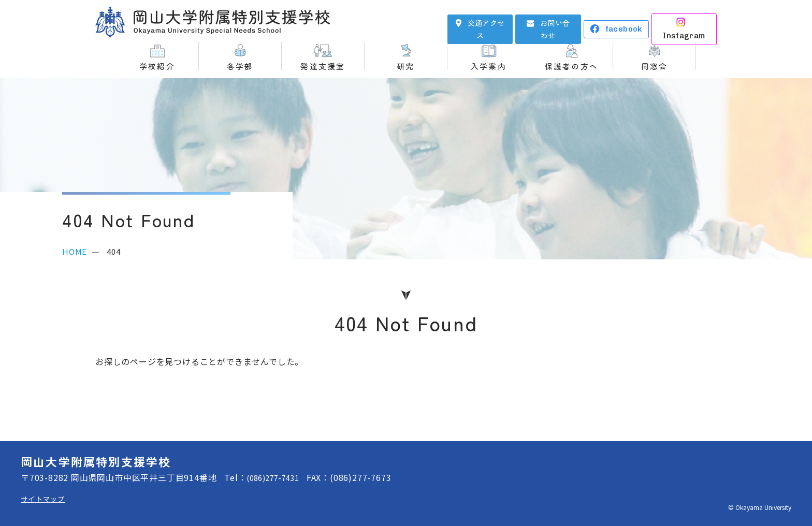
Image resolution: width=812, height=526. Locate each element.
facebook (624, 22)
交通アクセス (486, 22)
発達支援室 (323, 65)
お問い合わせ (555, 22)
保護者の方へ (571, 65)
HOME (75, 251)
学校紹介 (157, 65)
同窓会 (655, 65)
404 (113, 251)
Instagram (692, 22)
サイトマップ (46, 498)
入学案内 (489, 65)
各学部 (240, 65)
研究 (405, 65)
